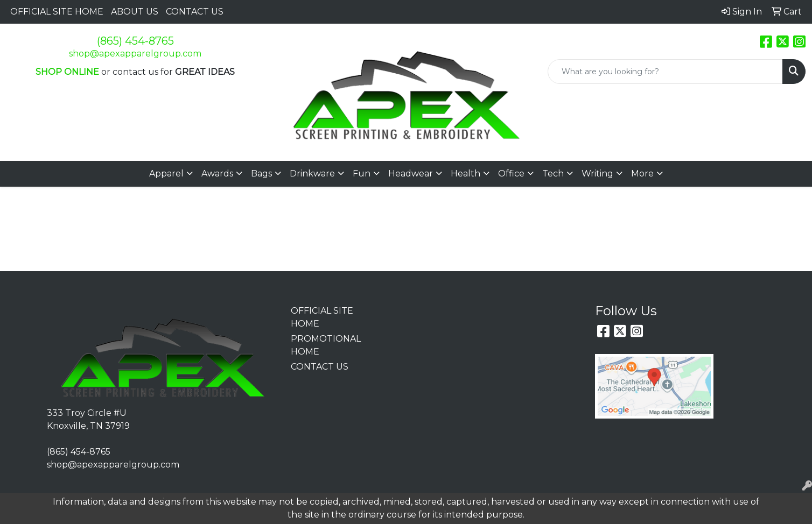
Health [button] (465, 174)
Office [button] (511, 174)
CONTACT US (195, 12)
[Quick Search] (665, 72)
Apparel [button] (166, 174)
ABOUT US (135, 12)
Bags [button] (261, 174)
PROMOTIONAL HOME (322, 345)
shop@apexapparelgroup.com (135, 54)
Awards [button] (217, 174)
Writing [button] (597, 174)
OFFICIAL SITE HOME (57, 12)
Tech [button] (553, 174)
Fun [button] (362, 174)
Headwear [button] (411, 174)
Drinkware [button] (312, 174)
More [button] (642, 174)
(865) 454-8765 (135, 41)
